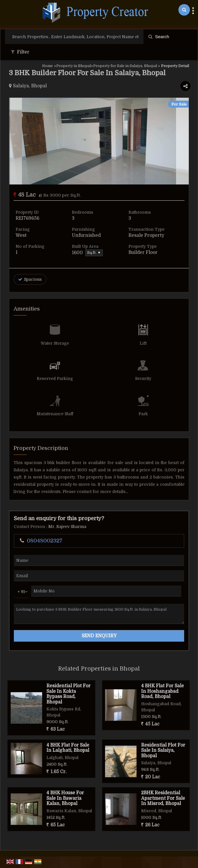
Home (47, 66)
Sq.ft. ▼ (94, 253)
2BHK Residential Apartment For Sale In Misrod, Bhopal (163, 798)
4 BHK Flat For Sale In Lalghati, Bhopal (68, 748)
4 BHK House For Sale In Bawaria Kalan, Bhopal (65, 798)
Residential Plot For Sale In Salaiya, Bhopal (163, 750)
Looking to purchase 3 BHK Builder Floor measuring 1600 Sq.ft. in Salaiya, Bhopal (99, 614)
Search (159, 37)
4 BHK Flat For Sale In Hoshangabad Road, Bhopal (162, 691)
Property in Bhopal (74, 66)
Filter (20, 52)
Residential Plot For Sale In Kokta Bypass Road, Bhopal (69, 694)
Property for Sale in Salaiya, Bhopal (125, 66)
